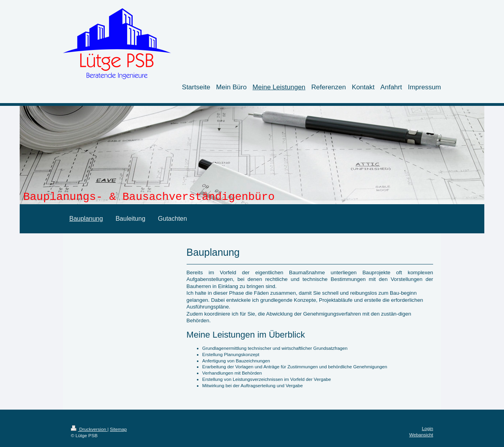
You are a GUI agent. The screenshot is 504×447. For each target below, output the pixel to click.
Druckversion (89, 429)
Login (427, 428)
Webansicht (421, 435)
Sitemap (118, 429)
